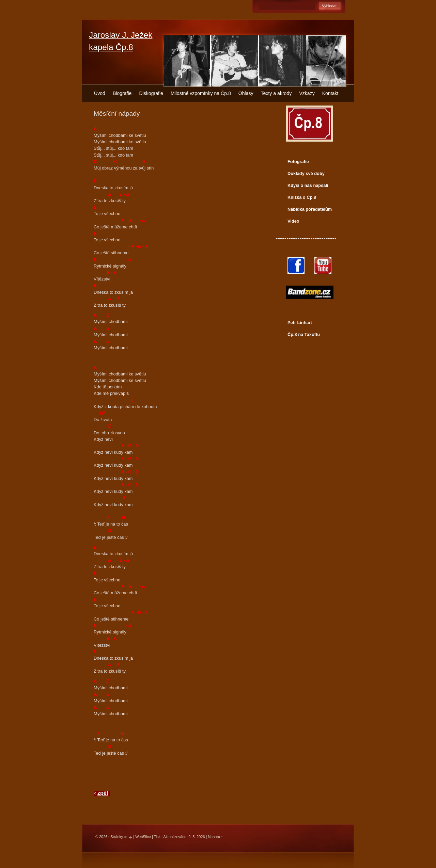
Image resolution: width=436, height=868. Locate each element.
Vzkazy (307, 93)
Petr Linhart (300, 323)
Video (293, 221)
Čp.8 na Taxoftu (304, 334)
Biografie (122, 93)
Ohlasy (246, 93)
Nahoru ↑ (215, 837)
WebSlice (143, 837)
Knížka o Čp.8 (302, 197)
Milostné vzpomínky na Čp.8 (201, 93)
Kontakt (330, 93)
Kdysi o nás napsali (308, 185)
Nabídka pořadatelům (310, 209)
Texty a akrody (276, 93)
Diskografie (151, 93)
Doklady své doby (306, 173)
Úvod (100, 93)
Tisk (157, 837)
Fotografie (298, 162)
